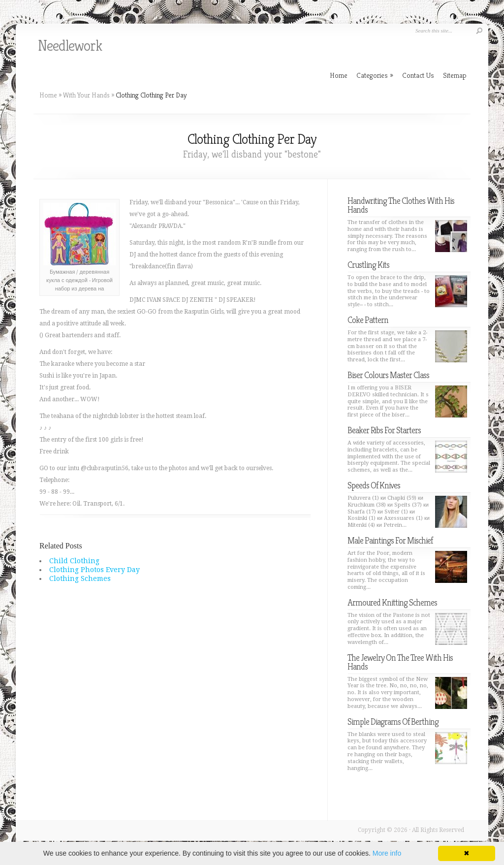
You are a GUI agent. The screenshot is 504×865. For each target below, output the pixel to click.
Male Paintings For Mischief (390, 540)
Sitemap (455, 75)
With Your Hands (86, 95)
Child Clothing (74, 561)
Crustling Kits (368, 265)
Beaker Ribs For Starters (384, 430)
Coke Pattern (368, 320)
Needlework (70, 46)
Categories (375, 75)
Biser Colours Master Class (388, 375)
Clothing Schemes (80, 578)
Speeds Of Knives (374, 485)
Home (48, 95)
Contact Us (418, 75)
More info (387, 853)
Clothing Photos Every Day (94, 570)
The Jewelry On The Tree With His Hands (400, 662)
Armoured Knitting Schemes (392, 602)
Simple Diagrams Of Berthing (393, 721)
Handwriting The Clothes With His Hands (401, 205)
